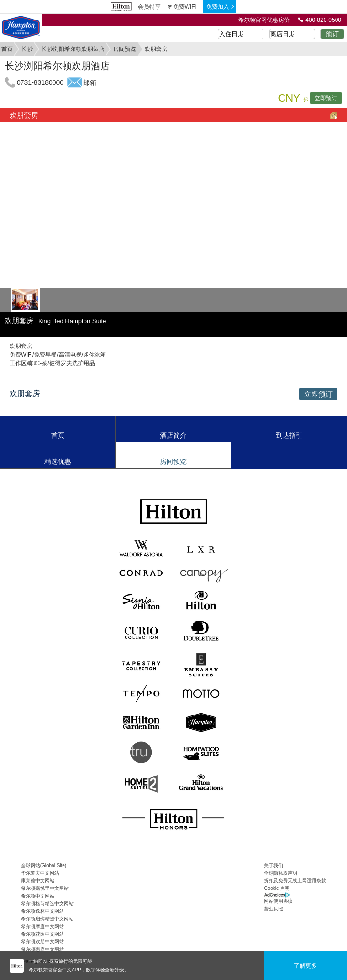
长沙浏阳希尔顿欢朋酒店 (73, 49)
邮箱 (90, 82)
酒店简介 (173, 435)
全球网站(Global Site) (44, 865)
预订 (332, 34)
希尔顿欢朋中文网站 (42, 942)
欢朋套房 (24, 115)
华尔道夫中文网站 (40, 873)
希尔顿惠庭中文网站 (42, 949)
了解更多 (305, 966)
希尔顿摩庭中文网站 (42, 926)
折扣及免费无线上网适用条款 (295, 881)
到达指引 (289, 435)
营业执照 (273, 909)
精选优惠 (58, 461)
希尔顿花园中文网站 (42, 934)
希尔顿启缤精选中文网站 (47, 919)
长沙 (27, 49)
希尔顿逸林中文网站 (42, 911)
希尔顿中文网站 (38, 896)
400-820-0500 (320, 20)
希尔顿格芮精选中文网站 (47, 903)
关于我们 (273, 865)
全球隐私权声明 (281, 873)
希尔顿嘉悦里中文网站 (45, 888)
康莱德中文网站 (38, 881)
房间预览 (125, 49)
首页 (7, 49)
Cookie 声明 (277, 888)
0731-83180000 (40, 82)
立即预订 (326, 98)
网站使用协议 (278, 901)
